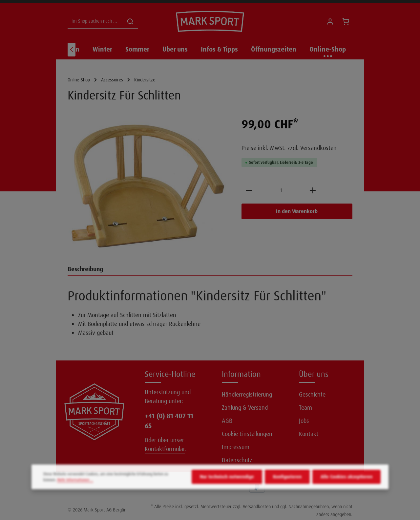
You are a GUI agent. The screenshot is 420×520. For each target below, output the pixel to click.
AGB (227, 421)
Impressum (236, 447)
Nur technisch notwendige (227, 487)
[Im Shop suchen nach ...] (95, 22)
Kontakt (309, 434)
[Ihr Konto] (330, 22)
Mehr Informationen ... (75, 491)
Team (305, 408)
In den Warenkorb (297, 211)
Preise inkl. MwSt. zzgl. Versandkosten (289, 148)
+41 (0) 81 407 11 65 (169, 421)
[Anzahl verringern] (249, 191)
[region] (148, 186)
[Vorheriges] (72, 50)
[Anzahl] (281, 191)
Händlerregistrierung (247, 395)
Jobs (304, 421)
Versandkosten (257, 507)
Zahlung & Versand (245, 408)
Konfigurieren (287, 487)
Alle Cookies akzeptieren (346, 487)
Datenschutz (237, 460)
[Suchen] (130, 22)
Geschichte (312, 395)
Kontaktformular (165, 449)
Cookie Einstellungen (247, 434)
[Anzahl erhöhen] (313, 191)
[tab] (210, 270)
